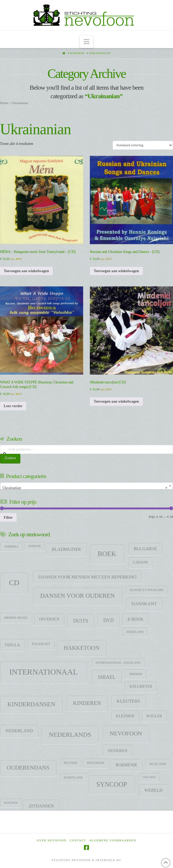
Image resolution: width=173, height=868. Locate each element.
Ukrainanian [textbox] (85, 488)
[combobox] (86, 486)
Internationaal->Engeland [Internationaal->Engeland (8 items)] (118, 663)
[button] (86, 42)
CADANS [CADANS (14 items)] (141, 562)
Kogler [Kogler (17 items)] (154, 716)
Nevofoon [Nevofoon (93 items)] (126, 733)
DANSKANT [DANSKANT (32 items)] (144, 604)
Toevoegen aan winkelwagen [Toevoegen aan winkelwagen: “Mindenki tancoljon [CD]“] (116, 401)
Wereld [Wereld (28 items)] (153, 790)
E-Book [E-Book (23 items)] (136, 619)
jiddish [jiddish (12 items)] (136, 674)
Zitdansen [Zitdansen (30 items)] (41, 806)
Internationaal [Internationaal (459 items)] (44, 672)
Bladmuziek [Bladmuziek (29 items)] (66, 549)
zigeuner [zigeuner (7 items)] (11, 803)
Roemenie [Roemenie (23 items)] (126, 765)
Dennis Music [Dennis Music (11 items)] (16, 618)
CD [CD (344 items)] (14, 583)
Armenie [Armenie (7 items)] (34, 546)
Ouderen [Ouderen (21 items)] (118, 750)
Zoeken (10, 458)
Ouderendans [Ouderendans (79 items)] (28, 768)
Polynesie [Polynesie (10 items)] (96, 763)
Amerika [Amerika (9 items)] (11, 547)
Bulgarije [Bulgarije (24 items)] (145, 549)
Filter (8, 517)
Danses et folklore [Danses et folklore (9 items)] (147, 590)
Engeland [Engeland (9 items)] (135, 632)
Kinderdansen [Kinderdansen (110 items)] (31, 704)
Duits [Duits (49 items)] (80, 621)
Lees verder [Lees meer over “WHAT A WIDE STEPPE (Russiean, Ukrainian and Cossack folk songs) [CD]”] (13, 406)
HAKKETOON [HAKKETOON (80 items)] (82, 648)
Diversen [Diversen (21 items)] (49, 619)
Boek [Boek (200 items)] (107, 554)
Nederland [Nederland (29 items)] (19, 731)
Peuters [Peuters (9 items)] (70, 763)
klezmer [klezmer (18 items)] (125, 716)
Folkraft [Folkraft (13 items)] (41, 644)
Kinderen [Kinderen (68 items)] (87, 703)
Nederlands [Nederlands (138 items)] (70, 735)
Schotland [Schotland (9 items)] (73, 778)
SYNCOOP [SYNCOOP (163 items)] (112, 784)
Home (4, 103)
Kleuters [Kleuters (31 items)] (128, 701)
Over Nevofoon (52, 840)
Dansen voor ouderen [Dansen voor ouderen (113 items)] (77, 596)
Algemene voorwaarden (113, 840)
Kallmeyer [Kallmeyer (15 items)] (141, 686)
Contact (78, 840)
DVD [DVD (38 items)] (108, 620)
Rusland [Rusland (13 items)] (158, 764)
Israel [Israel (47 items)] (107, 677)
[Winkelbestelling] (143, 145)
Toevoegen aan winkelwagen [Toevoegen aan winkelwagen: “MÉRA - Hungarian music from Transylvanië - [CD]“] (26, 271)
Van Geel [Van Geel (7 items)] (149, 777)
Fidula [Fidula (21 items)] (13, 645)
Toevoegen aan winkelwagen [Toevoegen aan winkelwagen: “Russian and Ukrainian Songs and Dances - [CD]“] (116, 271)
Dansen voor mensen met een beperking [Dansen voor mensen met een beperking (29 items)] (87, 577)
